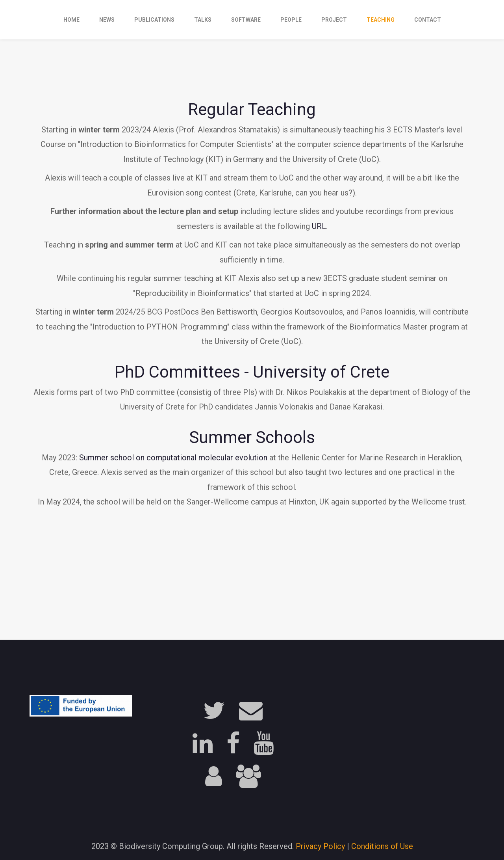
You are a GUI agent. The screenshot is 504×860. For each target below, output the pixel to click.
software (246, 20)
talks (203, 20)
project (334, 20)
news (107, 20)
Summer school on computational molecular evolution (173, 458)
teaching (381, 20)
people (291, 20)
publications (154, 20)
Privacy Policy (320, 846)
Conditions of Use (382, 846)
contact (428, 20)
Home (71, 20)
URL (319, 226)
